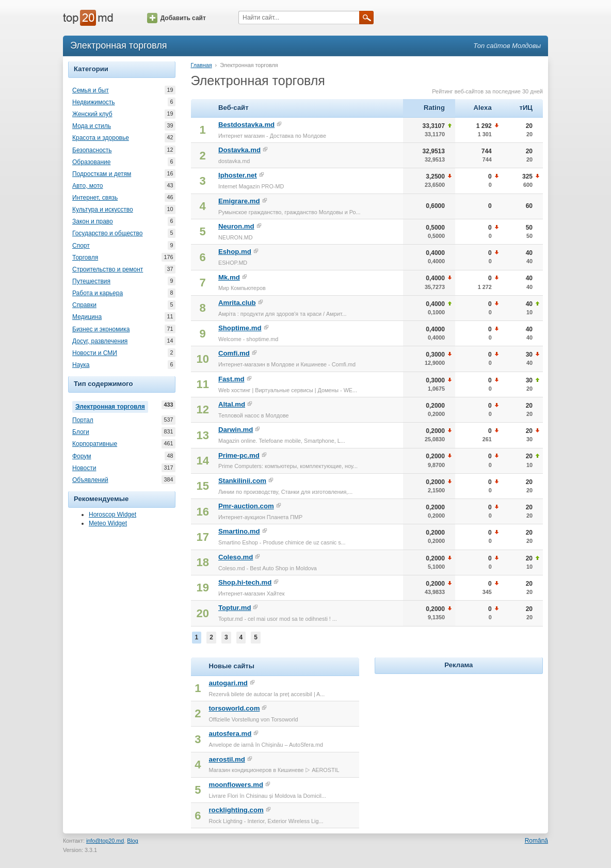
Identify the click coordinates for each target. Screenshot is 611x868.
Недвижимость (94, 102)
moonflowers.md (236, 785)
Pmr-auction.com (246, 506)
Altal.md (232, 404)
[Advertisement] (459, 741)
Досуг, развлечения (100, 341)
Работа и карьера (98, 293)
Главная (202, 65)
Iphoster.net (238, 175)
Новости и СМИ (95, 353)
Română (536, 841)
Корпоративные (95, 444)
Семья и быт (91, 90)
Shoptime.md (240, 328)
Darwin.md (236, 430)
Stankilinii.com (242, 481)
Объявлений (90, 480)
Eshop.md (235, 252)
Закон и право (93, 221)
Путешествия (91, 281)
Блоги (81, 432)
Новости (84, 468)
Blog (133, 841)
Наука (81, 365)
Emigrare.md (239, 201)
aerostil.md (227, 759)
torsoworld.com (234, 708)
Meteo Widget (108, 523)
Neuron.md (236, 226)
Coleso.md (236, 557)
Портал (83, 420)
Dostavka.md (239, 150)
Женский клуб (92, 114)
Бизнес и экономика (101, 329)
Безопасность (92, 150)
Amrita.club (237, 303)
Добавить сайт (176, 18)
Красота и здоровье (101, 138)
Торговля (85, 258)
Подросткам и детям (102, 174)
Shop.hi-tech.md (245, 582)
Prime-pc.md (239, 455)
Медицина (87, 317)
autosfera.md (230, 734)
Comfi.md (234, 353)
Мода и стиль (92, 126)
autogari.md (228, 683)
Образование (91, 162)
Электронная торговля (112, 406)
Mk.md (229, 277)
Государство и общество (107, 233)
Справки (84, 305)
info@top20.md (105, 841)
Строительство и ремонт (108, 269)
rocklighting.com (236, 810)
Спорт (81, 246)
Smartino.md (239, 531)
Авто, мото (88, 186)
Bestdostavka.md (246, 125)
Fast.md (231, 379)
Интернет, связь (95, 198)
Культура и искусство (103, 210)
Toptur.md (235, 608)
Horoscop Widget (112, 515)
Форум (82, 456)
